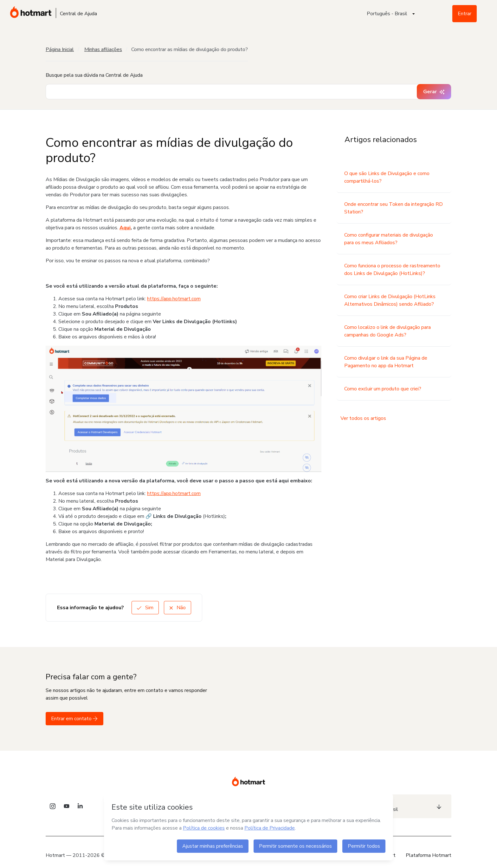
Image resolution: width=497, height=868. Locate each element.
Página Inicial (60, 49)
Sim (145, 608)
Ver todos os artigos (363, 418)
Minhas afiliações (103, 49)
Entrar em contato (74, 719)
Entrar (465, 14)
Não (177, 608)
